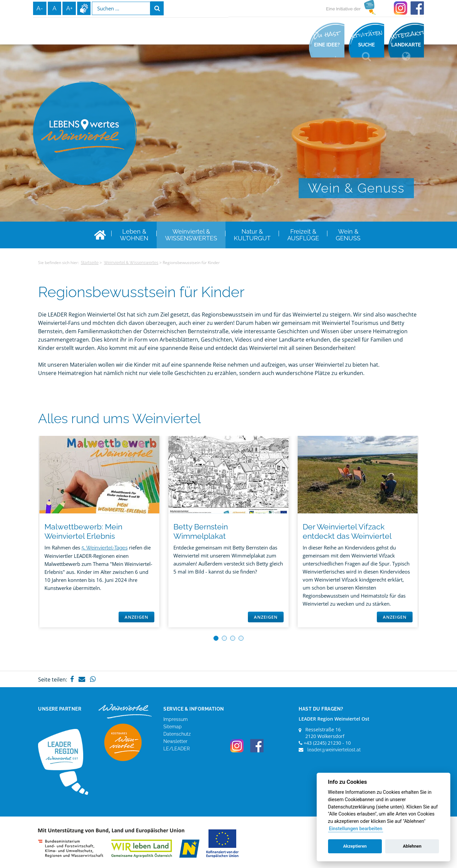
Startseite (90, 263)
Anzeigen (136, 617)
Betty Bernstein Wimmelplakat (201, 531)
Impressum (176, 719)
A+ (69, 8)
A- (40, 8)
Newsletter (175, 741)
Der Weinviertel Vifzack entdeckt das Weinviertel (347, 531)
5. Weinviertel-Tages (105, 548)
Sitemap (173, 727)
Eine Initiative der (343, 9)
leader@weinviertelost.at (334, 750)
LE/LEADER (177, 749)
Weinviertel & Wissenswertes (131, 263)
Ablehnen (412, 846)
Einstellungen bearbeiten (355, 829)
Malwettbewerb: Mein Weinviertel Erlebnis (83, 531)
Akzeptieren (355, 846)
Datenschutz (177, 734)
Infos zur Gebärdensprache (84, 8)
